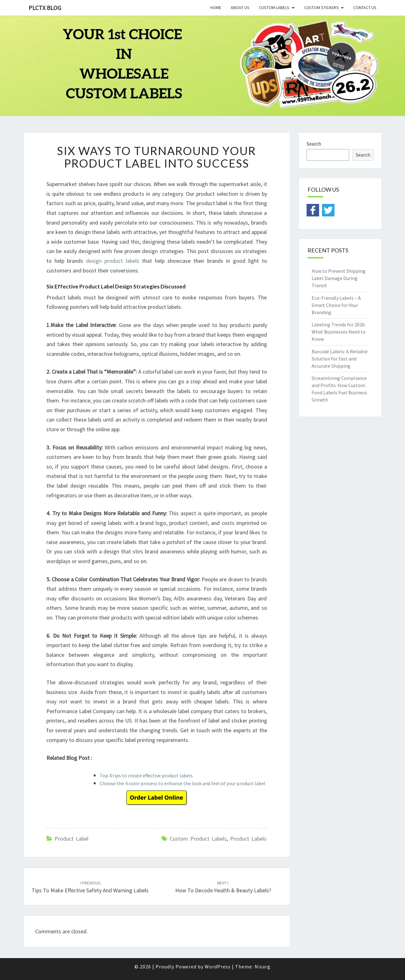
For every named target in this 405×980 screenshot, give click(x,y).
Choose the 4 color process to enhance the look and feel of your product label (183, 783)
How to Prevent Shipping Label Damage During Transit (339, 278)
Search (314, 144)
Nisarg (263, 967)
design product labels (113, 261)
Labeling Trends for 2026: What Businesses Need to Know (339, 332)
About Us (240, 8)
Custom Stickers (321, 8)
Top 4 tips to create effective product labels (146, 775)
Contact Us (365, 8)
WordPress (218, 967)
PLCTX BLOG (45, 8)
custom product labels (198, 839)
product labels (248, 839)
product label (71, 839)
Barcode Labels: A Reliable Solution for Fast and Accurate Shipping (340, 359)
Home (216, 8)
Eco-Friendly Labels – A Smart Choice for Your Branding (336, 305)
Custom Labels (274, 8)
